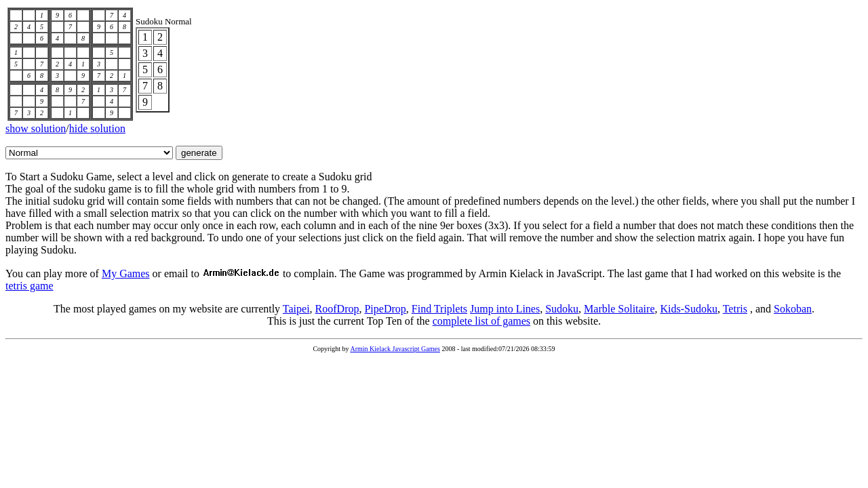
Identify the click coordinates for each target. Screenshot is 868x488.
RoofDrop (337, 309)
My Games (126, 273)
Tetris (735, 309)
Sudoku (562, 309)
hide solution (97, 128)
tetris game (29, 286)
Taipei (296, 309)
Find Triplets (439, 309)
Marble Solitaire (619, 309)
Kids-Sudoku (689, 309)
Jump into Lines (505, 309)
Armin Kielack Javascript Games (395, 349)
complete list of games (481, 321)
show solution (36, 128)
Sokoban (793, 309)
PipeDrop (385, 309)
